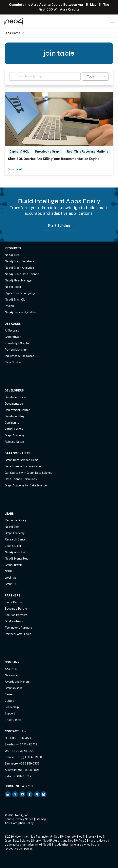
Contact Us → (16, 731)
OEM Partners (14, 621)
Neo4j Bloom (13, 287)
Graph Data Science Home (22, 460)
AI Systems (12, 331)
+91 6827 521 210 (23, 776)
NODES (10, 571)
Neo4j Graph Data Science (22, 274)
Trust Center (13, 720)
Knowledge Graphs (17, 343)
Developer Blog (15, 416)
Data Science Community (21, 479)
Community (12, 423)
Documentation (15, 404)
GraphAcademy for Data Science (26, 485)
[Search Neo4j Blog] (45, 76)
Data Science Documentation (24, 466)
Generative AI (13, 337)
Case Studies (13, 362)
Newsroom (12, 675)
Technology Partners (18, 628)
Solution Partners (16, 615)
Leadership (12, 707)
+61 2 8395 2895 (29, 770)
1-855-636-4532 (21, 738)
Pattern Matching (16, 350)
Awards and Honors (17, 682)
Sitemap (41, 819)
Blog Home (14, 33)
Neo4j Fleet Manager (19, 280)
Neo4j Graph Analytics (19, 268)
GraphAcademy (15, 435)
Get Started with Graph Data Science (29, 473)
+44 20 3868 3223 (22, 751)
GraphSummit (13, 565)
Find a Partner (14, 602)
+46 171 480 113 (27, 744)
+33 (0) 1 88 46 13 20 (29, 757)
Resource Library (16, 520)
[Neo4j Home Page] (13, 21)
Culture (10, 701)
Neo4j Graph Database (20, 261)
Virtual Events (14, 429)
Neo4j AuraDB (14, 255)
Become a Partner (16, 609)
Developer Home (15, 397)
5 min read (15, 169)
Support (10, 713)
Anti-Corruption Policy (19, 823)
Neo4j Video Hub (16, 552)
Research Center (16, 539)
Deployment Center (17, 410)
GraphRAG (12, 584)
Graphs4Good (14, 688)
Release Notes (14, 442)
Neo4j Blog (12, 527)
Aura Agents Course (47, 5)
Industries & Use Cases (19, 356)
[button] (95, 77)
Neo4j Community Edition (21, 312)
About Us (11, 669)
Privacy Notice (24, 819)
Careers (10, 694)
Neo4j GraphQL (15, 300)
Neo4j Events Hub (17, 559)
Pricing (9, 306)
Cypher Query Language (20, 293)
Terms (9, 819)
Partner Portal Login (18, 634)
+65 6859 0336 (29, 764)
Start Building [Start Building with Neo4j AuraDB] (59, 226)
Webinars (11, 578)
